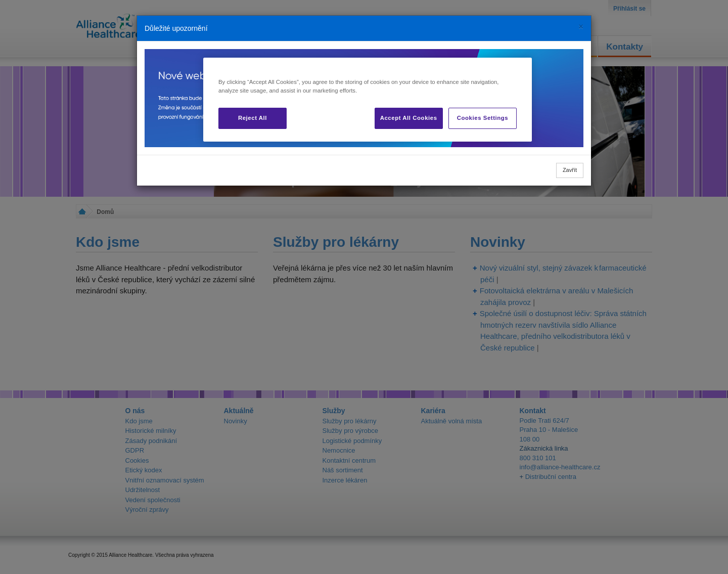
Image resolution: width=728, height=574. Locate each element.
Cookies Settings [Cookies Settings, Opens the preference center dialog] (483, 118)
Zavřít (570, 170)
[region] (368, 100)
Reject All (253, 118)
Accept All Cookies (409, 118)
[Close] (581, 27)
